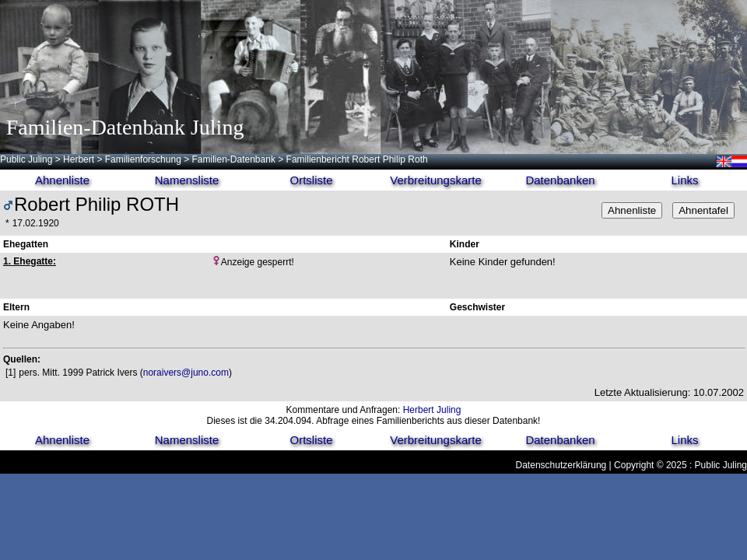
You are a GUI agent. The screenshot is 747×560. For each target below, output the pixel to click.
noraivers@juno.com (186, 373)
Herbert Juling (432, 410)
